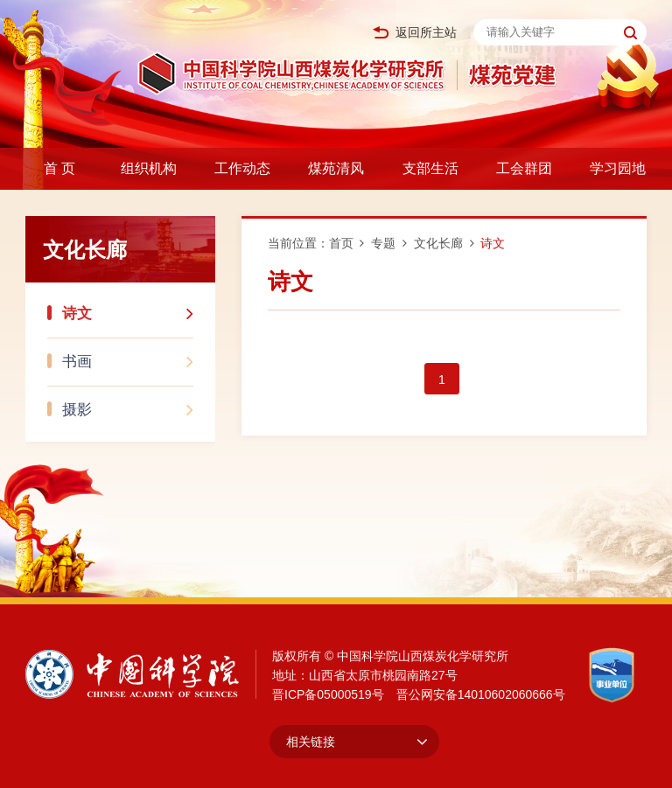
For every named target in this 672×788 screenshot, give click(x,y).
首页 (341, 243)
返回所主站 (415, 33)
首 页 (59, 168)
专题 (383, 243)
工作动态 (242, 168)
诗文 (128, 308)
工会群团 (524, 168)
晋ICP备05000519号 (328, 694)
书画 (128, 356)
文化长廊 (438, 243)
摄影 (128, 404)
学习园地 (618, 168)
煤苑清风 (336, 168)
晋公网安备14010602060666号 (481, 694)
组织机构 (149, 168)
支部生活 (430, 168)
